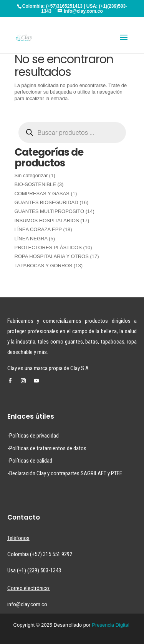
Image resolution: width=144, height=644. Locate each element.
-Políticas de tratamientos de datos (47, 448)
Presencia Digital (111, 625)
